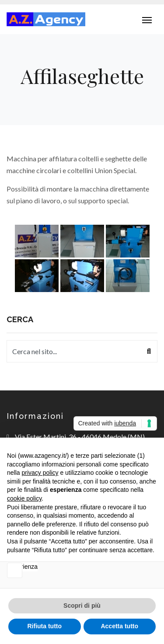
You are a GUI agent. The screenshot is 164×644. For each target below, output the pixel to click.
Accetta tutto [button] (119, 626)
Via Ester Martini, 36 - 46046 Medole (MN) (80, 437)
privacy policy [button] (40, 473)
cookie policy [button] (24, 498)
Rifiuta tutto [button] (44, 626)
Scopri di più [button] (82, 606)
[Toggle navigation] (147, 19)
